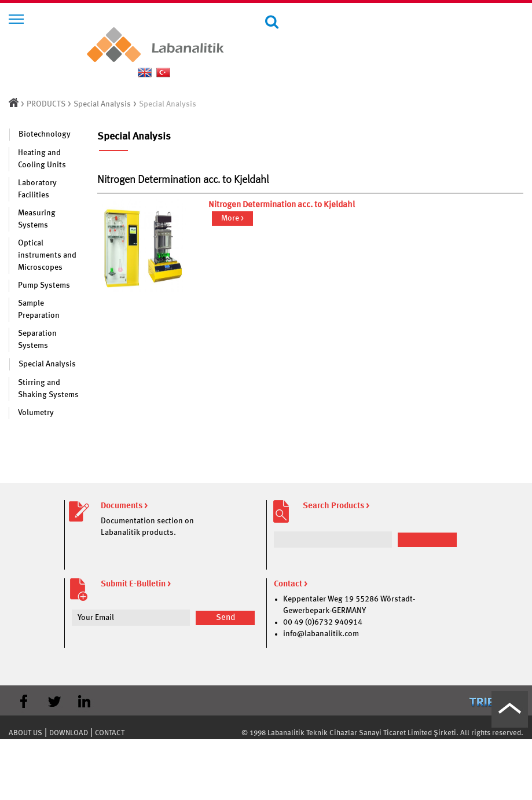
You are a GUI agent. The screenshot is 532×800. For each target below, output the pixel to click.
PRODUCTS (46, 104)
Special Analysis (102, 104)
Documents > (124, 506)
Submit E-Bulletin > (136, 584)
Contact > (291, 584)
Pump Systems (44, 285)
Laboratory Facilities (37, 189)
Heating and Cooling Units (42, 159)
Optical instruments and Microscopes (47, 255)
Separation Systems (37, 340)
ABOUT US (25, 733)
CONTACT (110, 733)
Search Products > (336, 506)
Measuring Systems (37, 219)
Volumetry (36, 413)
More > (232, 218)
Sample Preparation (39, 309)
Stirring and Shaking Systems (48, 389)
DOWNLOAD (69, 733)
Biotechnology (45, 134)
